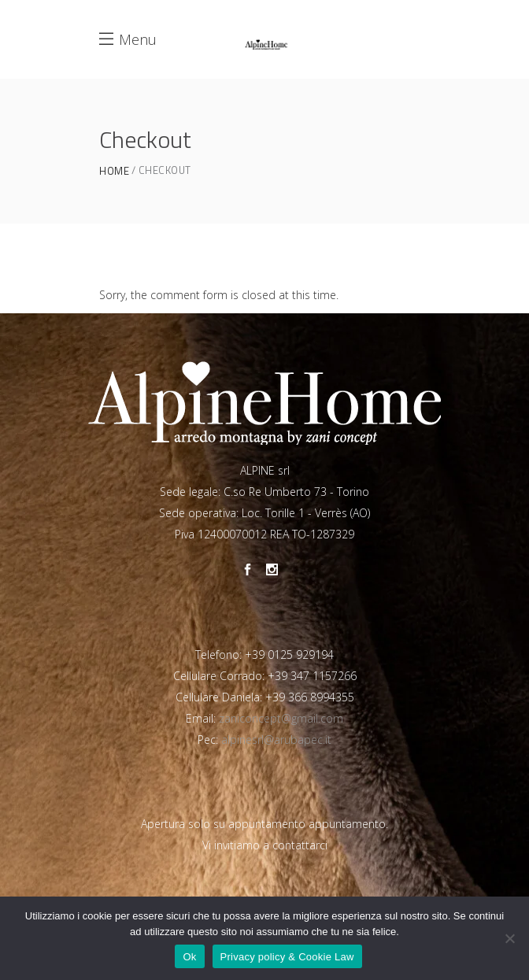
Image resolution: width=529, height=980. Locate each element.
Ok (189, 957)
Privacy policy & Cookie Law (287, 957)
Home (114, 171)
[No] (509, 938)
